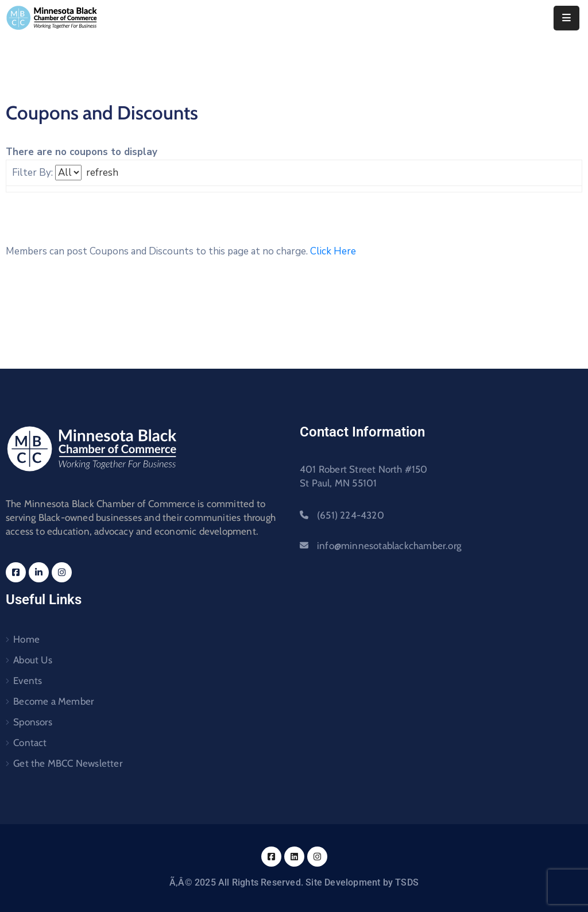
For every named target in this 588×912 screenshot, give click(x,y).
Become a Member (53, 701)
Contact (30, 743)
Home (26, 639)
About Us (33, 660)
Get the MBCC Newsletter (68, 763)
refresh (102, 173)
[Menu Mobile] (566, 18)
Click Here (333, 251)
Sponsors (33, 722)
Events (28, 681)
